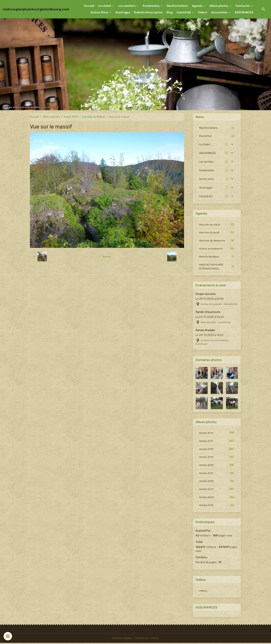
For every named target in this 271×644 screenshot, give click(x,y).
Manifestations (177, 6)
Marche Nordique (217, 257)
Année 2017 (217, 441)
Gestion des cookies (147, 639)
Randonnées (151, 6)
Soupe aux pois (206, 294)
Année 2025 (217, 506)
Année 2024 (217, 498)
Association (220, 13)
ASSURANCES (244, 13)
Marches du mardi (217, 225)
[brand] (36, 9)
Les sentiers (127, 6)
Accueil (89, 6)
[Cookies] (8, 636)
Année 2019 (71, 117)
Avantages (123, 13)
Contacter (243, 6)
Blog (170, 13)
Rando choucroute (208, 313)
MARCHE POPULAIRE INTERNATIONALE (217, 267)
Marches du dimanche (217, 241)
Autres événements (217, 249)
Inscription (206, 136)
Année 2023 (217, 490)
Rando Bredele (205, 331)
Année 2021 (217, 474)
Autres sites (207, 179)
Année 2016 (217, 433)
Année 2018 (217, 450)
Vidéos (203, 13)
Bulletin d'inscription (148, 13)
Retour (107, 257)
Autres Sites (100, 13)
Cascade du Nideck (93, 117)
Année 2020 (217, 466)
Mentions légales (122, 639)
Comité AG (184, 13)
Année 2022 (217, 482)
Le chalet (105, 6)
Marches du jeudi (217, 233)
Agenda (197, 6)
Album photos (219, 6)
